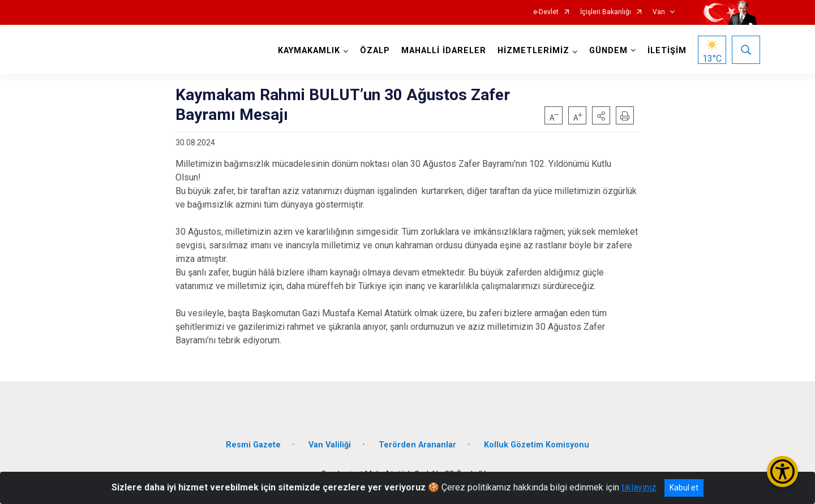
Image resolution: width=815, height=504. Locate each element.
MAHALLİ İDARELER (444, 51)
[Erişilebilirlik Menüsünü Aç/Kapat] (782, 471)
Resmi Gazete (253, 445)
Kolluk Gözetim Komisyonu (537, 445)
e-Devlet (546, 12)
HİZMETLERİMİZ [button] (533, 51)
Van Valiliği (330, 445)
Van (659, 12)
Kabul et (684, 488)
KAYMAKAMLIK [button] (309, 51)
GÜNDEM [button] (608, 51)
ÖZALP (375, 51)
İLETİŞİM (667, 51)
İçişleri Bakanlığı (606, 12)
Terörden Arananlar (417, 445)
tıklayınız (639, 487)
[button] (601, 115)
